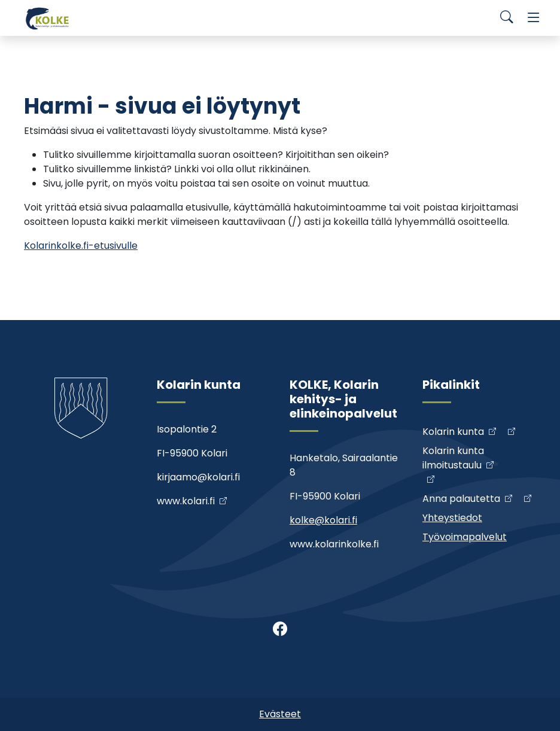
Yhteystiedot (452, 518)
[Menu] (534, 18)
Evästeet (280, 714)
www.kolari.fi (186, 501)
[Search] (507, 18)
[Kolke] (48, 18)
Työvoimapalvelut (465, 537)
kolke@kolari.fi (323, 520)
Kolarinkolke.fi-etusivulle (81, 246)
